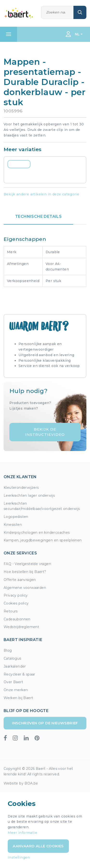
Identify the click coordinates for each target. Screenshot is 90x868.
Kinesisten (13, 525)
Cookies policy (16, 603)
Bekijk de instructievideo (45, 432)
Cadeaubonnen (17, 619)
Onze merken (16, 690)
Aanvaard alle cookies (38, 846)
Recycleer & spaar (19, 674)
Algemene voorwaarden (25, 588)
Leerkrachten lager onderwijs (29, 495)
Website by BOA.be (21, 783)
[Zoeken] (57, 12)
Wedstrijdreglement (21, 627)
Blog (8, 650)
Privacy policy (16, 595)
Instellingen (19, 857)
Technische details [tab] (38, 216)
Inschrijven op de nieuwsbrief (45, 723)
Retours (11, 611)
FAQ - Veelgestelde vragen (27, 564)
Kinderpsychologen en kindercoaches (37, 533)
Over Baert (13, 682)
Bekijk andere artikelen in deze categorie (41, 194)
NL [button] (77, 34)
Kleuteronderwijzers (21, 488)
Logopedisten (16, 517)
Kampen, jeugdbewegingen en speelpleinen (43, 540)
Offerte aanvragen (20, 580)
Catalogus (12, 658)
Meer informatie (22, 833)
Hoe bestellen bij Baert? (25, 572)
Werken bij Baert (18, 698)
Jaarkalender (15, 666)
